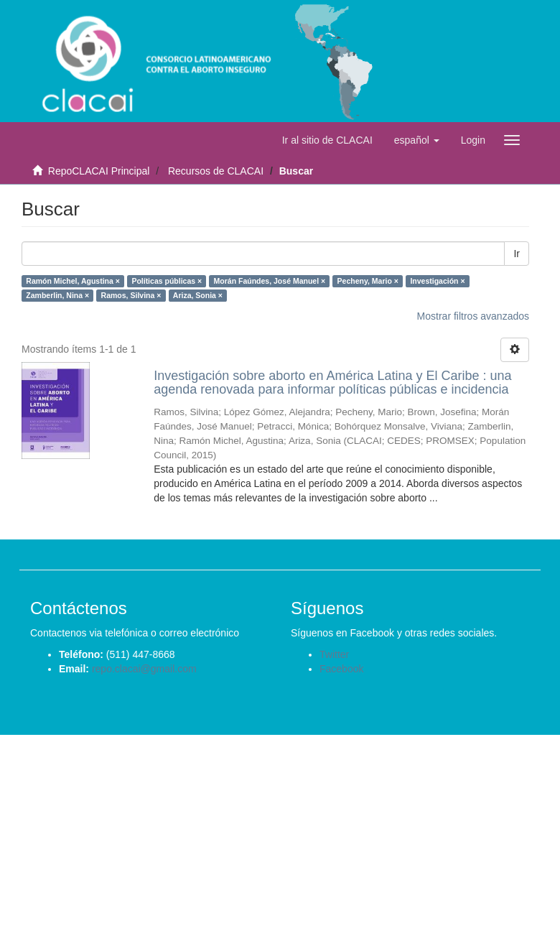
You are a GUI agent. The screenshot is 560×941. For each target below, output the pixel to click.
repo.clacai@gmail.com (144, 669)
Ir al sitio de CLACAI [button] (327, 140)
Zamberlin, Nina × (57, 295)
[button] (417, 140)
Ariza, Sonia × (198, 295)
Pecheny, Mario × (368, 281)
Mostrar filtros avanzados (473, 316)
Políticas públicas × (167, 281)
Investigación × (437, 281)
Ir (517, 254)
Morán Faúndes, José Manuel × (270, 281)
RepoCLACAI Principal (99, 171)
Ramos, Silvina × (131, 295)
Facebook (341, 669)
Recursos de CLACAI (216, 171)
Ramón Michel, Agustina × (73, 281)
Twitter (334, 654)
